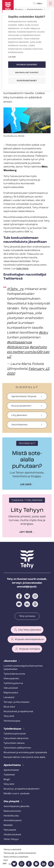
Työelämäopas (13, 729)
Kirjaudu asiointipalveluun (30, 639)
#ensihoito (38, 347)
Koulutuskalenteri (21, 406)
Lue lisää (26, 485)
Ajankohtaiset (11, 770)
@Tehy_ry (15, 289)
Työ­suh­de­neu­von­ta (14, 674)
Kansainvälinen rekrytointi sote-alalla (24, 757)
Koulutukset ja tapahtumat (18, 712)
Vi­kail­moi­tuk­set (12, 835)
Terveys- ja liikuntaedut (16, 702)
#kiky (43, 333)
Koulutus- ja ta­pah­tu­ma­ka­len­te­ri (22, 789)
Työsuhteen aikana (14, 743)
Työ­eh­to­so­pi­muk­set (15, 734)
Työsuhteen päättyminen (17, 748)
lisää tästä (22, 269)
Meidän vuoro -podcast (17, 794)
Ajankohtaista (35, 10)
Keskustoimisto (12, 811)
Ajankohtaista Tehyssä (24, 397)
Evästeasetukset (27, 81)
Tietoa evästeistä (12, 850)
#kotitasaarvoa (19, 342)
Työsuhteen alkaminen (16, 738)
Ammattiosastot (13, 821)
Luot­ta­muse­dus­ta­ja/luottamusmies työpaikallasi (23, 668)
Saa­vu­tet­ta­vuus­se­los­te (16, 857)
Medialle (8, 825)
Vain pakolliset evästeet (27, 73)
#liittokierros (18, 347)
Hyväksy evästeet (27, 65)
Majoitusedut (11, 693)
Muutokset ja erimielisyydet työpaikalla (25, 753)
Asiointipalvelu (20, 425)
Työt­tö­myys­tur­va (13, 683)
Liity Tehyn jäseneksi (30, 630)
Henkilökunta (11, 816)
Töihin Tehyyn (11, 839)
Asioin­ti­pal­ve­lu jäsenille (16, 806)
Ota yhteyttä (12, 802)
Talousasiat (10, 830)
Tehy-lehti (9, 716)
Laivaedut (9, 697)
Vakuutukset (11, 688)
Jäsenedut (10, 661)
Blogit (7, 780)
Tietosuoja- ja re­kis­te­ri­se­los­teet (20, 853)
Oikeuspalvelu (11, 679)
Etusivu (19, 10)
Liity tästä (26, 532)
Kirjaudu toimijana (30, 649)
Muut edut (9, 707)
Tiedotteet (9, 775)
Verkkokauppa (12, 721)
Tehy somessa (27, 616)
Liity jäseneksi (19, 415)
